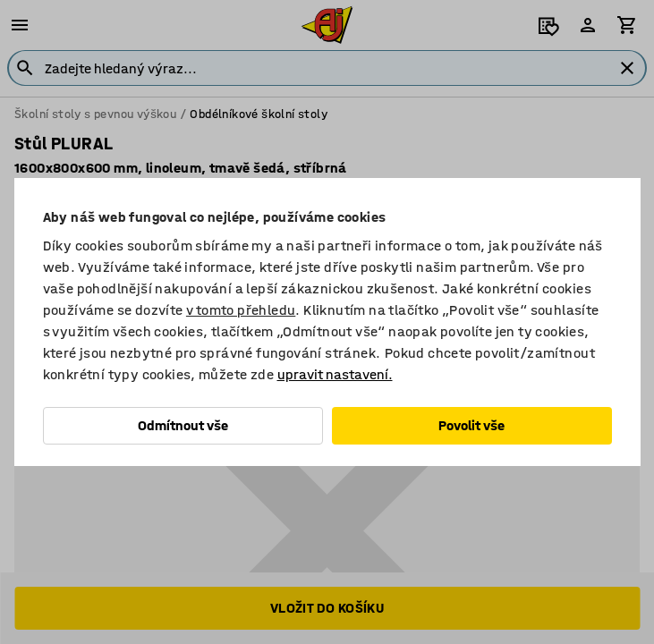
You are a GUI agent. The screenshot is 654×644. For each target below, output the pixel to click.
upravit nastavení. (335, 374)
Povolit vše (471, 425)
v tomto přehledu (241, 310)
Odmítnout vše (183, 425)
